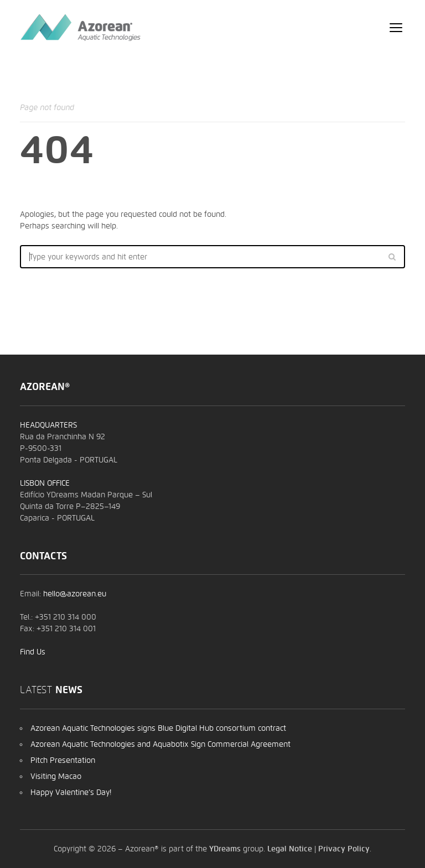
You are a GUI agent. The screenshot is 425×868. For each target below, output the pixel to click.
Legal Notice (290, 849)
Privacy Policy (344, 849)
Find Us (33, 652)
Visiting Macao (56, 776)
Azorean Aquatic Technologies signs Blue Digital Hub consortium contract (158, 728)
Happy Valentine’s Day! (71, 792)
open (396, 28)
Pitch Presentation (63, 760)
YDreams (225, 849)
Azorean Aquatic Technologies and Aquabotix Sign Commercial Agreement (160, 744)
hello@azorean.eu (75, 594)
